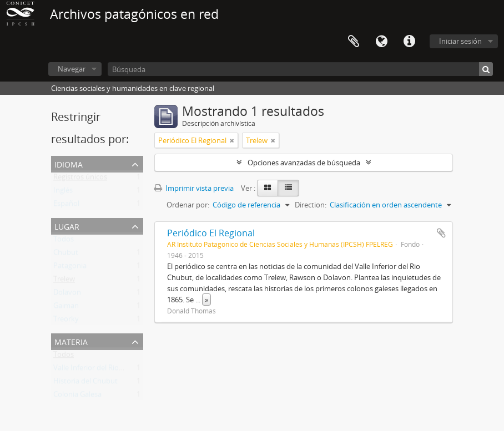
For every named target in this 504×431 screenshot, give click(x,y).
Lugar (67, 225)
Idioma (381, 42)
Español (66, 206)
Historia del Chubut (85, 383)
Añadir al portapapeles (441, 233)
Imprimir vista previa (194, 188)
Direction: (311, 205)
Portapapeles (354, 42)
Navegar (72, 69)
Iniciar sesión (460, 41)
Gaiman (66, 308)
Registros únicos (80, 179)
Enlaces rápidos (409, 42)
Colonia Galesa (77, 397)
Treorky (66, 321)
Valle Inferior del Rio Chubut (99, 370)
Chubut (66, 255)
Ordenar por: (188, 205)
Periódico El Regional (211, 233)
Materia (71, 341)
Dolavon (67, 295)
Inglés (63, 192)
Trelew (64, 281)
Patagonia (70, 268)
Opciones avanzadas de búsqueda (304, 163)
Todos (64, 241)
